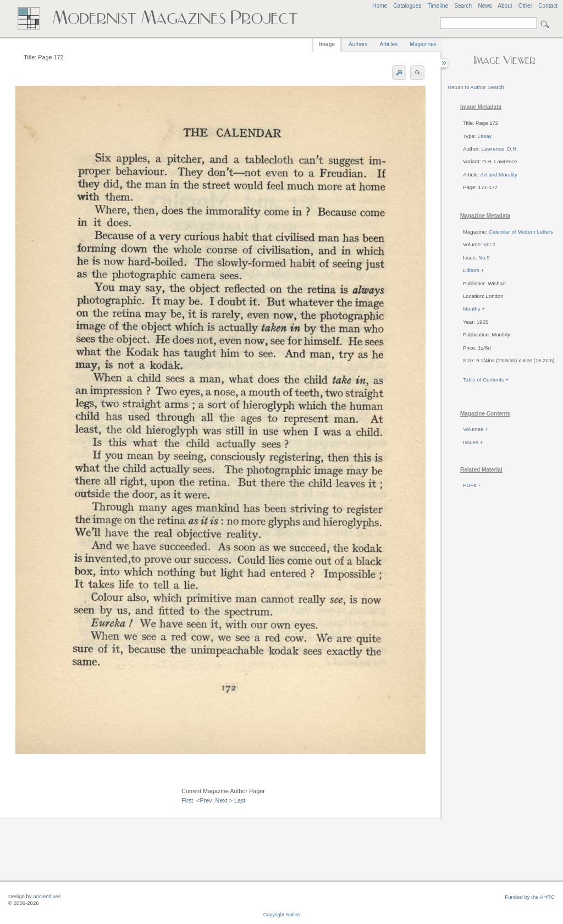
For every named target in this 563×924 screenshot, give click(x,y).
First (187, 800)
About (505, 6)
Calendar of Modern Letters (521, 232)
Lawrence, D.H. (500, 149)
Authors (358, 44)
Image (327, 44)
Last (240, 800)
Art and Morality (498, 175)
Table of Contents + (486, 380)
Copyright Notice (282, 915)
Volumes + (475, 429)
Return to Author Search (476, 87)
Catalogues (407, 6)
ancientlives (47, 896)
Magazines (423, 44)
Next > (224, 800)
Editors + (473, 270)
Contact (548, 6)
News (485, 6)
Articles (389, 44)
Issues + (473, 442)
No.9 (484, 258)
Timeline (438, 6)
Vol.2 (489, 244)
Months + (474, 309)
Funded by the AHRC (530, 897)
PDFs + (472, 485)
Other (525, 6)
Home (380, 6)
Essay (484, 136)
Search (463, 6)
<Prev (204, 800)
